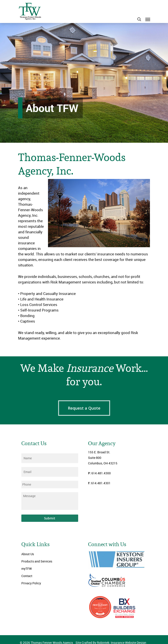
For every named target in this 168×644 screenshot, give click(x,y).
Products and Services (37, 561)
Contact (27, 576)
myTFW (27, 569)
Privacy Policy (31, 583)
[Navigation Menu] (148, 19)
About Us (28, 554)
